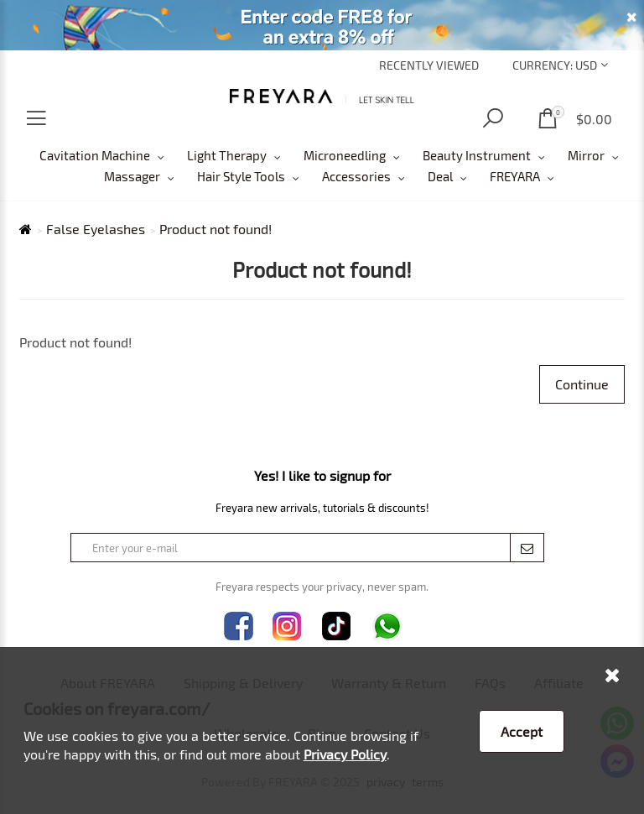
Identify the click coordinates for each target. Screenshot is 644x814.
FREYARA (515, 176)
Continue (582, 384)
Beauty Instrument (477, 155)
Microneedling (345, 155)
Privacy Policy (345, 754)
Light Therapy (227, 155)
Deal (440, 176)
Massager (132, 176)
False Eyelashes (96, 229)
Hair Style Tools (241, 176)
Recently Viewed (429, 65)
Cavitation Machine (95, 155)
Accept (522, 731)
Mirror (586, 155)
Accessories (356, 176)
